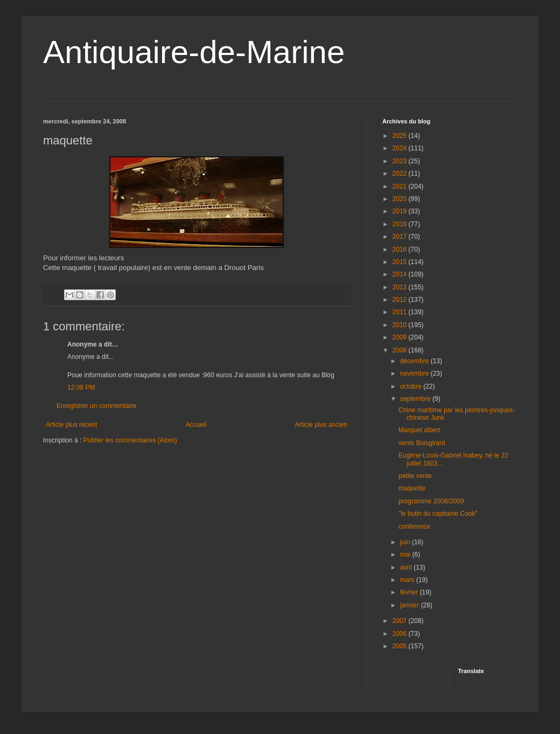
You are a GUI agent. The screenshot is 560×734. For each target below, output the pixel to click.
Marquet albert (419, 430)
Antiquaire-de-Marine (194, 52)
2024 (401, 148)
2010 (401, 325)
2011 (401, 312)
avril (407, 567)
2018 (401, 224)
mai (406, 555)
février (410, 592)
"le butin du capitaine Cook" (438, 514)
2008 (401, 350)
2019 (401, 211)
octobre (412, 386)
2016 (401, 250)
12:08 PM (81, 387)
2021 (401, 186)
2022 (401, 174)
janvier (411, 605)
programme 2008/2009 (431, 501)
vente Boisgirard (422, 443)
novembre (415, 373)
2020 (401, 199)
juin (406, 542)
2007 (401, 621)
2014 (401, 274)
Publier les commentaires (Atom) (130, 440)
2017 (401, 237)
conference (414, 527)
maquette (412, 488)
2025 (401, 136)
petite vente (415, 476)
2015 (401, 262)
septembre (416, 399)
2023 (401, 161)
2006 (401, 634)
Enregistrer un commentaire (96, 406)
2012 (401, 300)
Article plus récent (71, 425)
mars (408, 580)
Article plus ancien (321, 425)
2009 (401, 337)
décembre (415, 361)
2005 (401, 646)
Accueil (196, 425)
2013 (401, 287)
